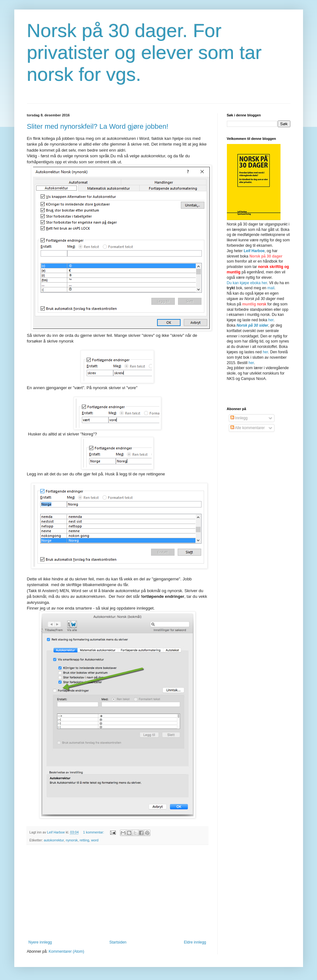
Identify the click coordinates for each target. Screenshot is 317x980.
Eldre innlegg (195, 942)
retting (84, 840)
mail (271, 288)
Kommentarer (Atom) (66, 951)
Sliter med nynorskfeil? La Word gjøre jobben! (98, 126)
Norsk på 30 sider (252, 325)
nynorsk (72, 840)
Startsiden (118, 942)
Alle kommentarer (248, 428)
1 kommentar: (94, 832)
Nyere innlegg (40, 942)
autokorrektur (54, 840)
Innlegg (239, 418)
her (271, 320)
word (95, 840)
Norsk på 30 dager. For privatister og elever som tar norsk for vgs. (144, 52)
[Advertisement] (117, 892)
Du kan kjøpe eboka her (247, 283)
